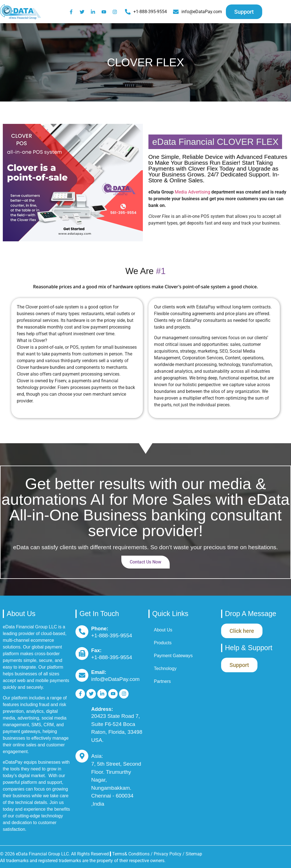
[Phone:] (82, 632)
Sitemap (194, 854)
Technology (165, 668)
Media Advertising (192, 192)
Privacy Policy (168, 854)
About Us (163, 630)
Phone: (100, 629)
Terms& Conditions (131, 854)
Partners (162, 681)
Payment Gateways (173, 656)
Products (163, 643)
